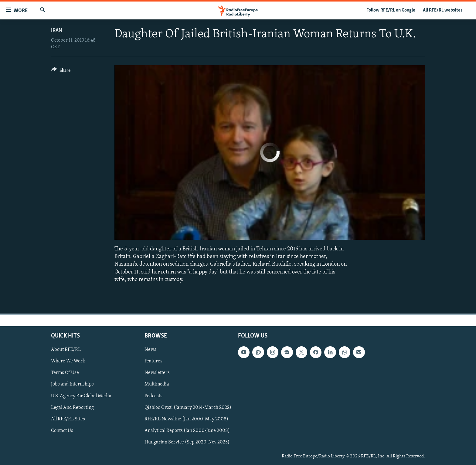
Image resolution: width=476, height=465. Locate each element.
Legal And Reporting (72, 408)
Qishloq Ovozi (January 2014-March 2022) (188, 408)
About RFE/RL (66, 350)
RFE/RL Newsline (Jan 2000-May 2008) (186, 419)
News (150, 350)
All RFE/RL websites (443, 10)
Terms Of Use (65, 373)
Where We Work (68, 361)
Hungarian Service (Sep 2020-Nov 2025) (187, 442)
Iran (57, 31)
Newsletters (157, 373)
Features (153, 361)
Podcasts (153, 396)
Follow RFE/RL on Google (391, 10)
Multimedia (157, 384)
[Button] (61, 71)
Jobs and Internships (72, 384)
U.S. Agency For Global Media (81, 396)
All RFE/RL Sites (68, 419)
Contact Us (62, 431)
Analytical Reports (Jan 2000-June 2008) (187, 431)
